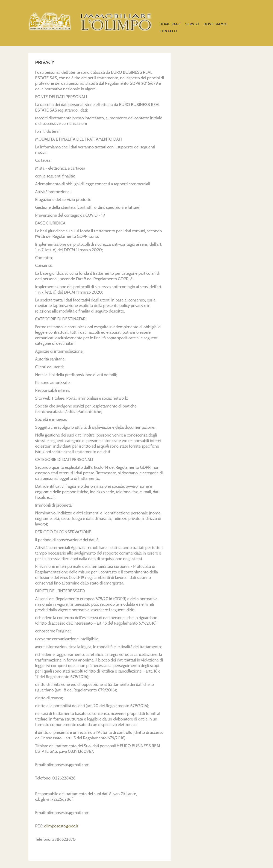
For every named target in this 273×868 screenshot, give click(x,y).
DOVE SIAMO (215, 24)
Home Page (170, 24)
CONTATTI (168, 31)
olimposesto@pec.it (61, 826)
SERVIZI (192, 24)
